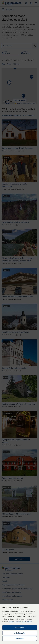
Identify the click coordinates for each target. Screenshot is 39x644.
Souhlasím (20, 628)
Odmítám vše (20, 633)
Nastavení (20, 638)
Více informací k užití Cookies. (20, 621)
